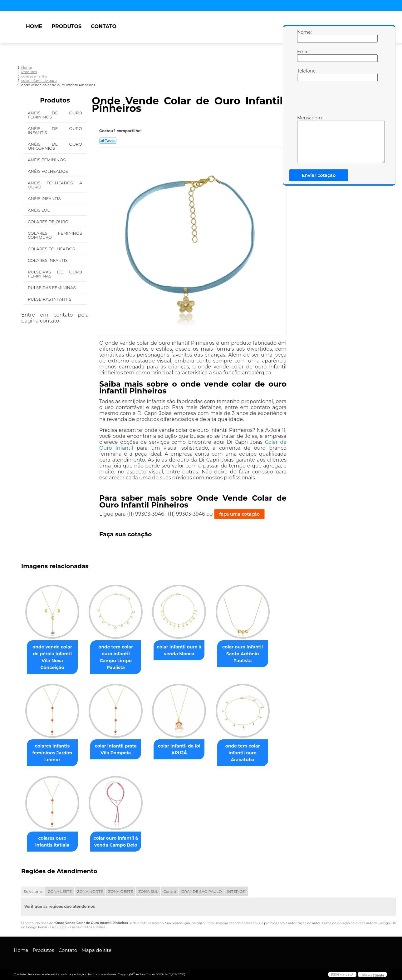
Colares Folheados (52, 249)
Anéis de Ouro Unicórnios (55, 146)
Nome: (303, 36)
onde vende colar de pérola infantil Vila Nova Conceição (52, 657)
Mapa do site (96, 950)
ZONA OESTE (121, 891)
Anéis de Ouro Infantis (55, 130)
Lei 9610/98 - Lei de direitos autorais (78, 927)
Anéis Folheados (48, 171)
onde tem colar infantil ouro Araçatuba (243, 753)
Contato (104, 26)
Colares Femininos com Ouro (55, 235)
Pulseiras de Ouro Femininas (55, 274)
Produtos (66, 26)
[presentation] (337, 100)
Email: (303, 55)
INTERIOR (236, 891)
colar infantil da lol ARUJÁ (179, 749)
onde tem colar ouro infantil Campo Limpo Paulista (116, 657)
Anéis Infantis (45, 198)
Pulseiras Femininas (52, 287)
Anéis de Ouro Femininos (55, 115)
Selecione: (33, 891)
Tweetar (108, 141)
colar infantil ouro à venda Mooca (179, 650)
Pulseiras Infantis (50, 299)
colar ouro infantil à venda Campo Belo (116, 842)
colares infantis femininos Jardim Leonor (52, 753)
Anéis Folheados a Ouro (55, 185)
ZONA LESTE (60, 891)
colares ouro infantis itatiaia (52, 842)
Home (34, 26)
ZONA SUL (148, 891)
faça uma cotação (239, 514)
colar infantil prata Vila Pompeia (115, 749)
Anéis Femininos (47, 160)
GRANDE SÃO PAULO (201, 891)
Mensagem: (303, 139)
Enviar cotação (319, 175)
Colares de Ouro (49, 222)
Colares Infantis (48, 260)
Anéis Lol (39, 210)
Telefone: (303, 75)
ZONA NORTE (90, 891)
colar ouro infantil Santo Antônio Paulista (243, 654)
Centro (170, 891)
